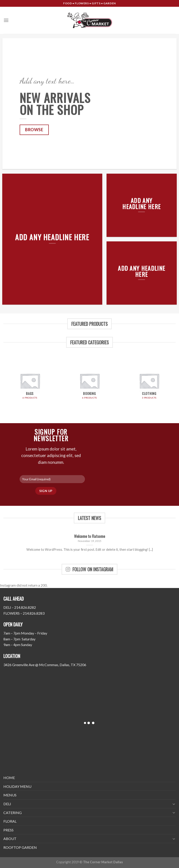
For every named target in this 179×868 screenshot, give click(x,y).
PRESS (8, 830)
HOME (9, 778)
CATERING (13, 813)
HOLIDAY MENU (17, 786)
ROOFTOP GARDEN (20, 847)
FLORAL (10, 821)
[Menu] (6, 20)
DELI (7, 804)
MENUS (10, 795)
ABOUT (10, 839)
